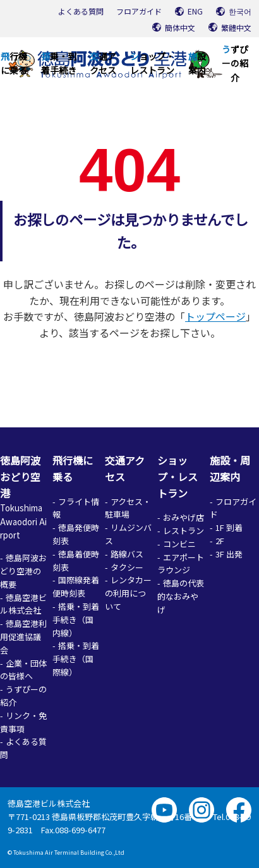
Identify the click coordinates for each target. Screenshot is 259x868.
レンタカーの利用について (128, 593)
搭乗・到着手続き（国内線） (76, 620)
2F (220, 541)
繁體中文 (236, 27)
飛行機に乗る (14, 63)
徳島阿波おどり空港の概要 (23, 571)
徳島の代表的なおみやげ (181, 596)
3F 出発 (229, 554)
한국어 (240, 11)
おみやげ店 (184, 517)
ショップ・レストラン (152, 63)
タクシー (127, 567)
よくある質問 (81, 11)
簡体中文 (180, 27)
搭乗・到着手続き (59, 63)
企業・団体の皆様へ (23, 670)
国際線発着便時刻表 (76, 586)
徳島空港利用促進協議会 (23, 637)
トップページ (215, 316)
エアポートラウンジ (181, 564)
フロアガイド (139, 11)
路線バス (127, 554)
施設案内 (197, 63)
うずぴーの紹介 (235, 63)
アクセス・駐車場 (128, 508)
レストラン (184, 531)
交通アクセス (103, 63)
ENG (195, 11)
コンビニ (179, 544)
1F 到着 (229, 527)
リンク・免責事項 (23, 722)
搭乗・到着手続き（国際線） (76, 659)
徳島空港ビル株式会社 (23, 604)
